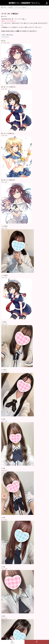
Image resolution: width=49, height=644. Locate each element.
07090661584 (5, 37)
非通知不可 (12, 642)
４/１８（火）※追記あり (21, 7)
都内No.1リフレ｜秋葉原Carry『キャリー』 (24, 3)
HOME (4, 7)
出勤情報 (10, 7)
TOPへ (37, 642)
